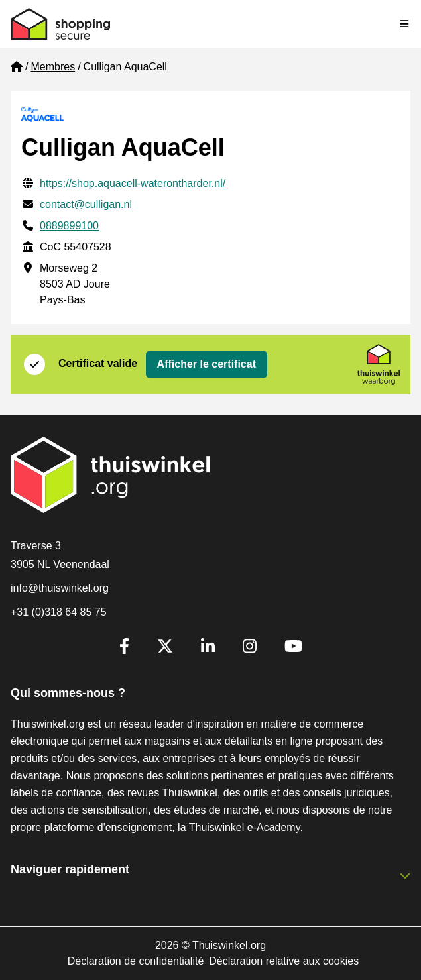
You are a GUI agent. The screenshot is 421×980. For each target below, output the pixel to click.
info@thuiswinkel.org (60, 588)
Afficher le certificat (207, 364)
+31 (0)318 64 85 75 (59, 612)
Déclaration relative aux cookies (284, 961)
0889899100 (69, 226)
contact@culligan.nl (86, 204)
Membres (53, 67)
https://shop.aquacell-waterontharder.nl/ (133, 183)
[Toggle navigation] (405, 24)
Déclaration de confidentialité (136, 961)
